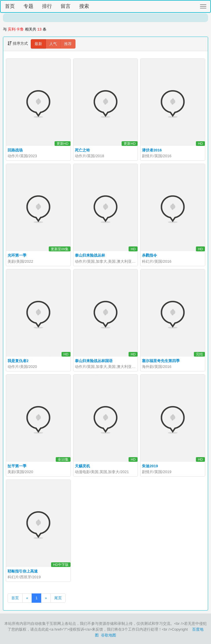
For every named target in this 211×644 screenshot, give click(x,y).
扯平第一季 (17, 466)
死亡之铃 (82, 150)
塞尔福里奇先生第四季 (161, 361)
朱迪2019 (150, 466)
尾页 (58, 598)
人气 (53, 44)
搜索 (84, 6)
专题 (28, 6)
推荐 (68, 44)
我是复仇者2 (18, 361)
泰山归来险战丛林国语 (94, 361)
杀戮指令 (149, 255)
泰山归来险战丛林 (90, 255)
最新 (38, 44)
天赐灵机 (82, 466)
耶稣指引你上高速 (23, 571)
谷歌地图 (109, 635)
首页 (10, 6)
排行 (47, 6)
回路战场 (15, 150)
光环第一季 (17, 255)
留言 (66, 6)
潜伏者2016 (152, 150)
